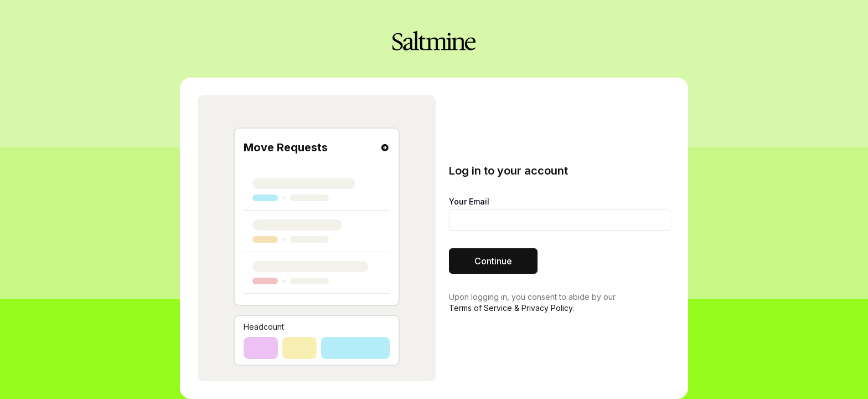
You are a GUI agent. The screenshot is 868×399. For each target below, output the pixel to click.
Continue (493, 261)
